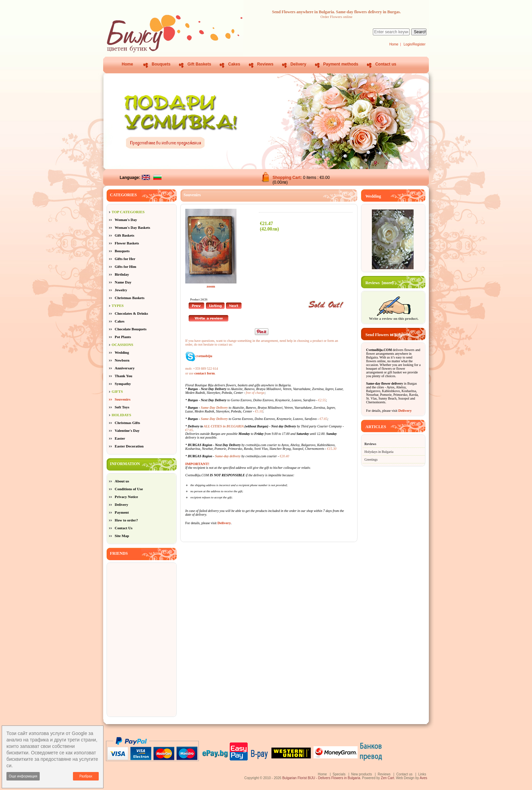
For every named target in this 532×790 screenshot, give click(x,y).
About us (122, 481)
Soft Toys (122, 407)
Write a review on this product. (394, 316)
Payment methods (341, 64)
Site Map (122, 536)
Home (394, 44)
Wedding (122, 352)
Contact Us (123, 528)
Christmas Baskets (130, 298)
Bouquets (161, 64)
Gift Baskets (199, 64)
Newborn (122, 360)
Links (422, 774)
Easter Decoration (129, 446)
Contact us (386, 64)
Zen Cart (388, 778)
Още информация (23, 776)
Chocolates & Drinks (131, 313)
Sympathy (123, 384)
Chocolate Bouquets (131, 329)
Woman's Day (126, 220)
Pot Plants (123, 337)
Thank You (123, 376)
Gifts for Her (125, 259)
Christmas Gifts (127, 423)
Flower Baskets (127, 243)
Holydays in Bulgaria (379, 452)
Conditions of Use (129, 489)
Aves (423, 778)
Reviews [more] (379, 283)
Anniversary (125, 368)
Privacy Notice (126, 497)
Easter (120, 438)
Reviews (265, 64)
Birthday (122, 274)
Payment (122, 512)
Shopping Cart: (288, 178)
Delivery (298, 64)
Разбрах (86, 776)
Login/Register (415, 44)
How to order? (126, 520)
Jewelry (121, 290)
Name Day (123, 282)
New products (362, 774)
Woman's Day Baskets (132, 227)
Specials (339, 774)
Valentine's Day (127, 430)
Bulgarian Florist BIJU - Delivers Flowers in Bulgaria (321, 778)
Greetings (371, 460)
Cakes (234, 64)
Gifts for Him (125, 267)
